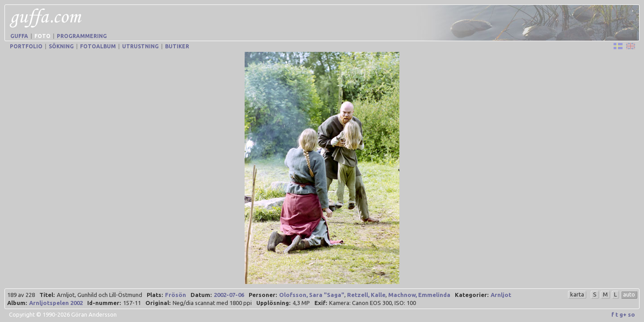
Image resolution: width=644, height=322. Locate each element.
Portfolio (26, 46)
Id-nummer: (104, 303)
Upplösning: (273, 303)
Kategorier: (472, 295)
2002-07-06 (229, 295)
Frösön (176, 295)
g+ (623, 314)
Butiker (177, 46)
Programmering (82, 36)
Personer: (263, 295)
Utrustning (140, 46)
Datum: (201, 295)
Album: (17, 303)
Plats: (155, 295)
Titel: (47, 295)
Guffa (19, 36)
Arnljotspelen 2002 (56, 303)
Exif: (321, 303)
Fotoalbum (98, 46)
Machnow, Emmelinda (419, 295)
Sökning (61, 46)
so (631, 314)
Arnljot (501, 295)
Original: (158, 303)
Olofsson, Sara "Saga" (312, 295)
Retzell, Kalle (366, 295)
